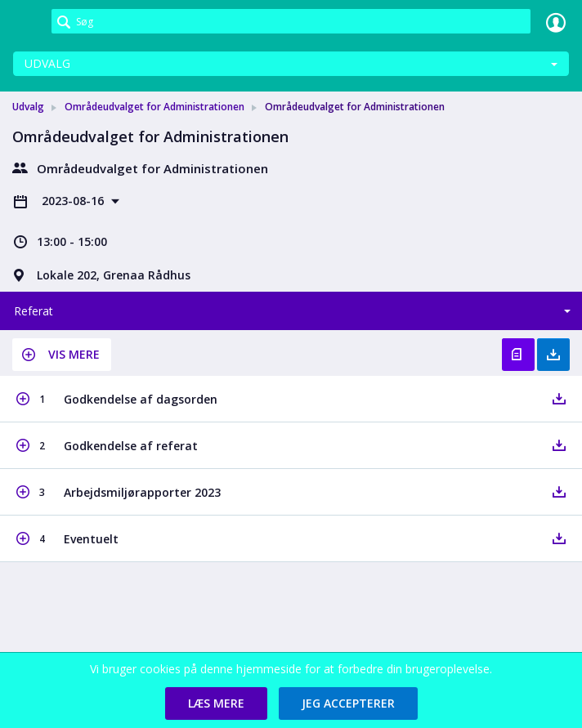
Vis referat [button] (518, 355)
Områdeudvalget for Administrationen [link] (154, 107)
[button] (62, 355)
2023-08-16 (74, 201)
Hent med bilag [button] (553, 355)
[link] (26, 22)
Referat (34, 311)
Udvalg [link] (28, 107)
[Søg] (291, 21)
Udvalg (47, 63)
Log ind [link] (556, 22)
